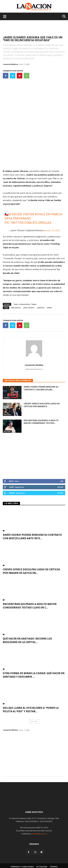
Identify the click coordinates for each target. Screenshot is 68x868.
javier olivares (29, 308)
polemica (41, 308)
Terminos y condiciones (22, 867)
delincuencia (16, 308)
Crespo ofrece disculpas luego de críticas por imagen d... (42, 405)
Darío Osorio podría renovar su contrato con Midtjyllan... (41, 388)
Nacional (7, 415)
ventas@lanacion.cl (40, 834)
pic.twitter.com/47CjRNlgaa (28, 223)
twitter (50, 308)
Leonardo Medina (11, 64)
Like (62, 481)
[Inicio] (34, 802)
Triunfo (7, 398)
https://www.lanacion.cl (34, 369)
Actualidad (42, 867)
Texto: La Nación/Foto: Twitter (25, 304)
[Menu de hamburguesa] (5, 16)
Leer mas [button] (34, 721)
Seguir (60, 487)
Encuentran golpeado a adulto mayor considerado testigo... (41, 422)
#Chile (40, 214)
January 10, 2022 (52, 230)
